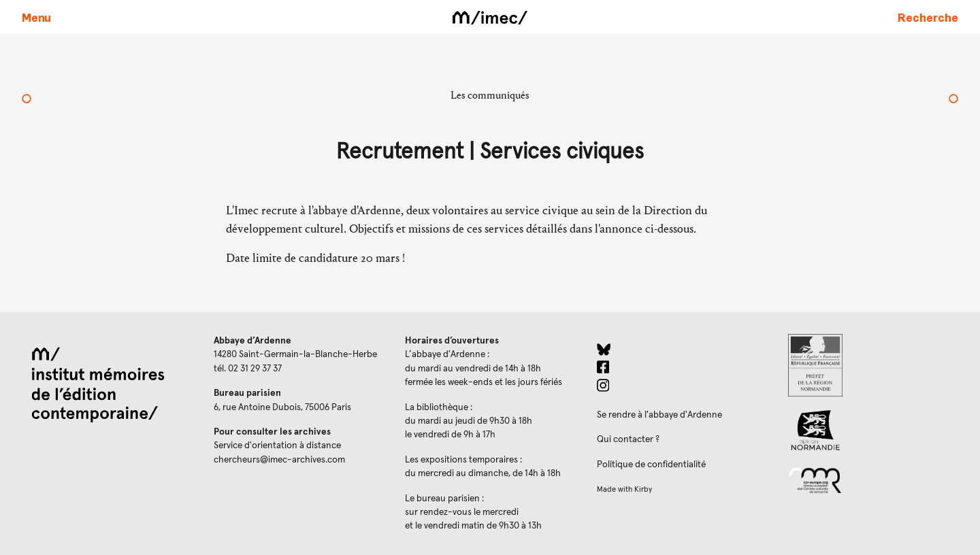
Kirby (643, 489)
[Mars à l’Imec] (27, 100)
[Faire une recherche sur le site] (928, 17)
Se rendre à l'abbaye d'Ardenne (659, 415)
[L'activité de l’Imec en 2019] (953, 100)
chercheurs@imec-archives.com (279, 460)
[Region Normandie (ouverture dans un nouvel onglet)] (873, 430)
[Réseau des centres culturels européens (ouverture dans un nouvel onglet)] (873, 480)
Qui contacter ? (628, 439)
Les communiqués (490, 95)
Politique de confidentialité (651, 465)
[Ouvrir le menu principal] (36, 17)
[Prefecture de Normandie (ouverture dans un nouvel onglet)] (873, 365)
